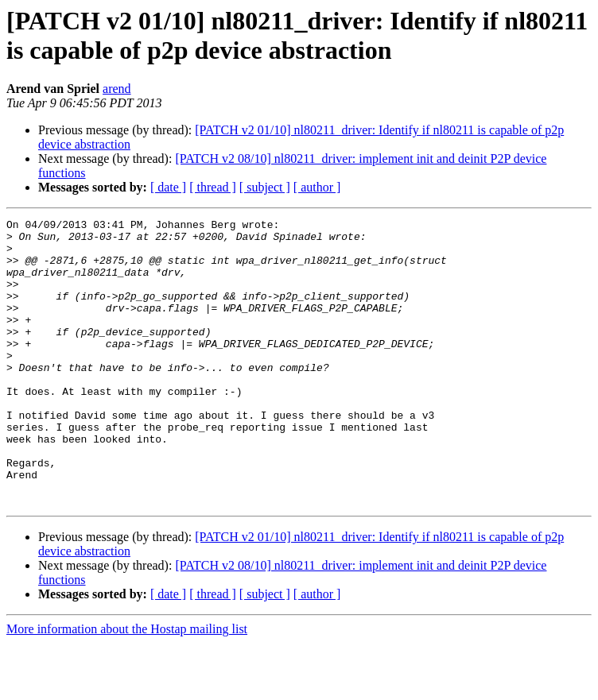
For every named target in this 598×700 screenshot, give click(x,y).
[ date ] (168, 187)
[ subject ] (265, 187)
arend (117, 89)
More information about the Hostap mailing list (127, 686)
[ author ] (317, 187)
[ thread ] (213, 187)
